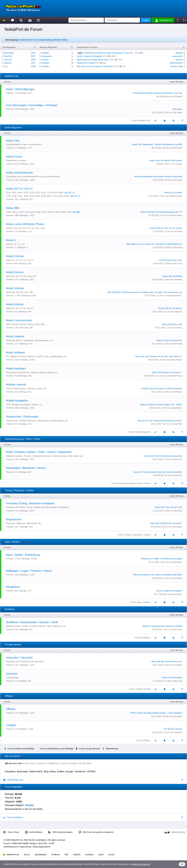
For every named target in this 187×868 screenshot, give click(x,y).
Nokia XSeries (15, 304)
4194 (33, 53)
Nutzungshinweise (42, 847)
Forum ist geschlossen (90, 749)
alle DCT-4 (75, 196)
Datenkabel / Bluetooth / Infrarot (26, 468)
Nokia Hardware (16, 368)
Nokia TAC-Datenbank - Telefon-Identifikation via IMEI (157, 144)
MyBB (26, 843)
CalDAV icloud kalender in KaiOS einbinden (162, 389)
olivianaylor (47, 56)
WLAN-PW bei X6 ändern (170, 308)
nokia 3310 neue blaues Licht (169, 507)
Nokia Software (16, 352)
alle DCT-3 (69, 193)
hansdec (46, 63)
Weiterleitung (112, 749)
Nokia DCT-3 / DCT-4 (19, 189)
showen (45, 60)
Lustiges (11, 725)
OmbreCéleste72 (174, 296)
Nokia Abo (177, 109)
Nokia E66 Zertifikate (172, 276)
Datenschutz (26, 847)
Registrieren (164, 20)
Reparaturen (14, 519)
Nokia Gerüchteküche (20, 173)
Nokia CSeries (15, 256)
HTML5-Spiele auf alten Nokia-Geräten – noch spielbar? (156, 713)
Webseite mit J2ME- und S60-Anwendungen (161, 559)
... (19, 71)
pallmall (8, 63)
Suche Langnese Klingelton (90, 56)
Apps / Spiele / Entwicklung (23, 555)
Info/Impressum (11, 847)
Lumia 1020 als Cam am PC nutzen (166, 228)
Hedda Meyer (176, 360)
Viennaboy (177, 527)
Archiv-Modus (34, 832)
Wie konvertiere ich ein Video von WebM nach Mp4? (158, 575)
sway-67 (8, 60)
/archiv (111, 855)
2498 (33, 60)
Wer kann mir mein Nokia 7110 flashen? (96, 66)
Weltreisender (176, 63)
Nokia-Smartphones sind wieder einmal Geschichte (158, 176)
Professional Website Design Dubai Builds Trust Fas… (109, 53)
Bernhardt (9, 53)
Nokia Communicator (19, 320)
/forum (27, 855)
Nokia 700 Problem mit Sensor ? (167, 372)
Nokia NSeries (15, 288)
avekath (45, 66)
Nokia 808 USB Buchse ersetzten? (166, 523)
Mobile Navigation (17, 400)
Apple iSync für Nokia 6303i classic (93, 60)
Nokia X (11, 240)
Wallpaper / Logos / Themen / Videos (29, 571)
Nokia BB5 (13, 208)
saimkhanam (176, 562)
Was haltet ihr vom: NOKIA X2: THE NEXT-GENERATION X (154, 244)
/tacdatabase (41, 855)
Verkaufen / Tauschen (19, 658)
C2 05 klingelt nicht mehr (171, 260)
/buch (101, 855)
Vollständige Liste (13, 780)
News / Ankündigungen (20, 89)
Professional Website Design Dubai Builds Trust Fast (158, 93)
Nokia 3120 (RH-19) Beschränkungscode (163, 456)
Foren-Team (11, 832)
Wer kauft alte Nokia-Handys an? (167, 661)
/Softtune (56, 855)
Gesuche (12, 674)
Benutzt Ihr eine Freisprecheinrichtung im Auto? (160, 421)
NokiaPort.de (11, 855)
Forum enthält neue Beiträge (21, 749)
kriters (179, 328)
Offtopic (11, 709)
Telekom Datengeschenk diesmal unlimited (162, 626)
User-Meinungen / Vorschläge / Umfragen (32, 105)
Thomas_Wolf (176, 66)
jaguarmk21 (177, 408)
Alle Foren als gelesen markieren (96, 832)
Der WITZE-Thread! (173, 729)
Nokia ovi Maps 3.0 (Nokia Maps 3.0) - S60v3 (161, 405)
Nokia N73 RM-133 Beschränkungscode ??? (161, 212)
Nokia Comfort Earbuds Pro (169, 340)
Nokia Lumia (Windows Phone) (25, 224)
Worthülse (178, 392)
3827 (33, 56)
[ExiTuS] (8, 56)
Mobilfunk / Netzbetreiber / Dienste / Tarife (32, 622)
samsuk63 (177, 716)
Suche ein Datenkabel (172, 677)
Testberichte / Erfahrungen (22, 416)
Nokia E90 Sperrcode (172, 324)
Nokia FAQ (13, 140)
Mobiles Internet (16, 384)
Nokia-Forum (14, 157)
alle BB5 (76, 212)
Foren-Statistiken (13, 817)
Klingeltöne (13, 587)
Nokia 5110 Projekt (86, 63)
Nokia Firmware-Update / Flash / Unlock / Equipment (39, 452)
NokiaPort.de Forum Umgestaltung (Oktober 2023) (44, 40)
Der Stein (178, 112)
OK (182, 864)
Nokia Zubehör (15, 336)
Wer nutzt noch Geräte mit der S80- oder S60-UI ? (159, 356)
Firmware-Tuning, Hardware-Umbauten (30, 503)
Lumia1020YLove (174, 376)
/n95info (77, 855)
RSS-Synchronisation (60, 832)
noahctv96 (177, 424)
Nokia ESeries (15, 272)
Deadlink (178, 279)
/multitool (89, 855)
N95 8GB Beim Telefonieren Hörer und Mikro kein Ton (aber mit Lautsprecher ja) (145, 292)
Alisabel (45, 53)
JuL (6, 66)
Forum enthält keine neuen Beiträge (57, 749)
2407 (33, 63)
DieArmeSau (176, 215)
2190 (33, 66)
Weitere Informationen (141, 864)
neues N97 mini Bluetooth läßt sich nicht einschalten (158, 472)
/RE (66, 855)
